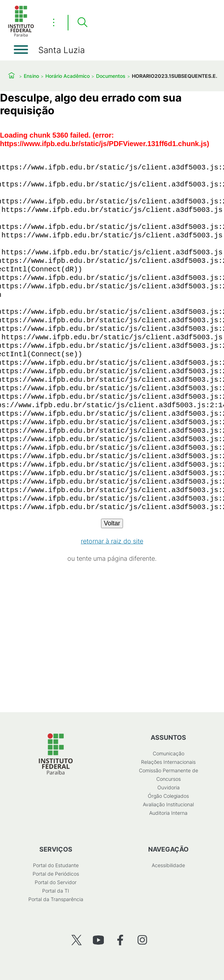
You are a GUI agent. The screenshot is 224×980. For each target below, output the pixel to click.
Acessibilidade (168, 865)
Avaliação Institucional (168, 804)
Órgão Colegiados (168, 796)
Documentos (111, 76)
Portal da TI (56, 891)
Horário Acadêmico (68, 76)
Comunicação (169, 753)
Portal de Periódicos (56, 874)
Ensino (31, 76)
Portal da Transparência (56, 899)
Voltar (112, 523)
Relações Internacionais (168, 762)
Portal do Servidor (56, 882)
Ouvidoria (169, 787)
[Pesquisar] (82, 23)
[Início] (21, 35)
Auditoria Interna (168, 813)
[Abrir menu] (21, 50)
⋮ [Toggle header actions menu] (54, 22)
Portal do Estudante (56, 865)
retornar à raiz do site (112, 541)
